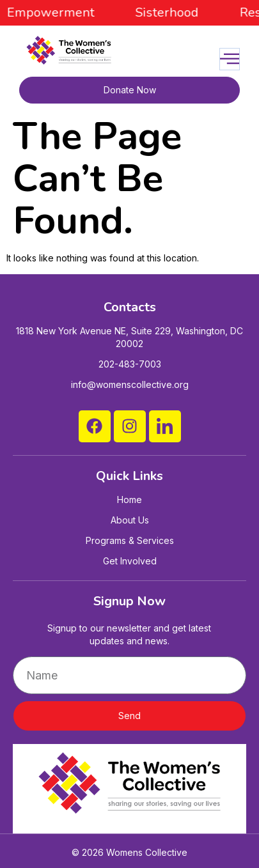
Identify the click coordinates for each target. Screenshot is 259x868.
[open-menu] (230, 59)
